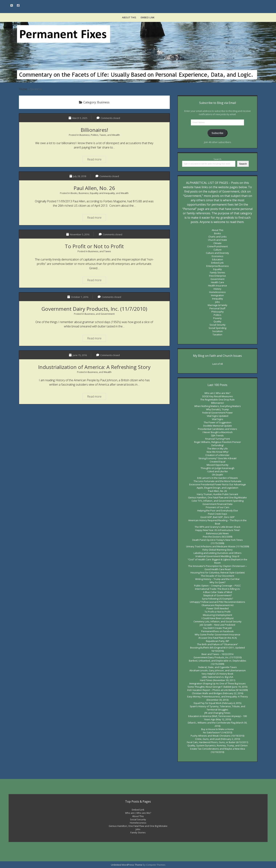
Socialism (217, 331)
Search (217, 159)
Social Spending (217, 328)
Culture (218, 250)
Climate (217, 243)
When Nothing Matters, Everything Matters (218, 406)
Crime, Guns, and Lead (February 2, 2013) (218, 739)
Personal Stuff (217, 308)
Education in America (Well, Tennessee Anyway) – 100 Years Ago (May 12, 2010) (218, 718)
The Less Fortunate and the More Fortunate (217, 481)
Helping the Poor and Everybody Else (218, 511)
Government (108, 314)
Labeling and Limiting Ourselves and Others (218, 553)
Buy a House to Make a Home (217, 729)
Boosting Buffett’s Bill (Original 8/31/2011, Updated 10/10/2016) (217, 649)
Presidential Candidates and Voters (218, 429)
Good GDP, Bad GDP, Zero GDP (217, 517)
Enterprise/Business (218, 266)
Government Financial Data (217, 504)
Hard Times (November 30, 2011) (218, 680)
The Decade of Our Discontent (217, 576)
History (217, 289)
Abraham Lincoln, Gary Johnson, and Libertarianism (218, 670)
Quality (217, 321)
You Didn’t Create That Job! (217, 628)
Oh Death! (217, 475)
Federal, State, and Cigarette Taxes (218, 667)
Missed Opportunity (218, 465)
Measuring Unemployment (217, 615)
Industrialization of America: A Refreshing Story (94, 367)
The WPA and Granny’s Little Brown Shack (218, 527)
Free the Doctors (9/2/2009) (218, 537)
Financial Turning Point (218, 439)
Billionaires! (94, 130)
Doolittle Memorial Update (218, 426)
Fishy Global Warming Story (218, 550)
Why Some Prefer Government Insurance (217, 635)
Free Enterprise (217, 276)
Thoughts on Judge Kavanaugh (218, 468)
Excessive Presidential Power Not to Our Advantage (218, 484)
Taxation (217, 334)
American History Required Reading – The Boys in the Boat (217, 522)
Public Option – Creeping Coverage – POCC (217, 586)
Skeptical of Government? (217, 595)
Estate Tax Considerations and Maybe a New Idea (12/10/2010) (218, 750)
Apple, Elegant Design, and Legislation (217, 488)
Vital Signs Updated (218, 416)
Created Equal (218, 462)
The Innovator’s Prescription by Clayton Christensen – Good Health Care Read (218, 568)
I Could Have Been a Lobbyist (218, 618)
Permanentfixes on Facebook (217, 631)
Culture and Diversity (217, 253)
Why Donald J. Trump (217, 409)
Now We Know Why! (218, 452)
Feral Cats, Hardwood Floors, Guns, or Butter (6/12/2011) (217, 742)
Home (23, 89)
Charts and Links (217, 237)
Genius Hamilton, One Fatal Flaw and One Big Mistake (217, 497)
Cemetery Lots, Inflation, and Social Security (218, 621)
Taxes (103, 135)
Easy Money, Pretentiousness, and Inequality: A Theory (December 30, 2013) (218, 698)
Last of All (218, 364)
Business (85, 135)
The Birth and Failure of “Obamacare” (218, 644)
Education (218, 259)
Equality (218, 269)
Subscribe (217, 133)
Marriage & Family (218, 305)
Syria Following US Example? (217, 599)
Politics (95, 135)
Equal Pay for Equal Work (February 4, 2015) (218, 703)
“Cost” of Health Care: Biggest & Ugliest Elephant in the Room (218, 561)
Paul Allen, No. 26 (94, 188)
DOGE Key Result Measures (218, 396)
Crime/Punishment (217, 246)
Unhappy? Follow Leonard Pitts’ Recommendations (217, 602)
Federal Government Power (218, 413)
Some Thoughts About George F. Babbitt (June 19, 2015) (217, 687)
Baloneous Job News (217, 533)
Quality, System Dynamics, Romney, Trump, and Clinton (218, 745)
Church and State (217, 240)
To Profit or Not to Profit (94, 246)
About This (129, 17)
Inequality (218, 299)
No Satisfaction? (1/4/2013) (218, 732)
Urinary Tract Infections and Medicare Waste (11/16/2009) (218, 546)
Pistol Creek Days (218, 514)
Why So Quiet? (218, 582)
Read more (97, 159)
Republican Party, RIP (218, 641)
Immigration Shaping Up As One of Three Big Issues (218, 683)
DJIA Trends (217, 435)
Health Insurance (218, 286)
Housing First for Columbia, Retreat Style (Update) (218, 573)
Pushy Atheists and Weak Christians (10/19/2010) (217, 736)
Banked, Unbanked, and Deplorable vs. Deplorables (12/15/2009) (218, 662)
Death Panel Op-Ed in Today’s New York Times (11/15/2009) (218, 542)
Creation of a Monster (217, 455)
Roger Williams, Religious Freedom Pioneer (218, 442)
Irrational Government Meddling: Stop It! (217, 556)
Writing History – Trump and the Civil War (217, 579)
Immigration (217, 295)
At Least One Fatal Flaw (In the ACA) (218, 638)
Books (74, 193)
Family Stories (218, 272)
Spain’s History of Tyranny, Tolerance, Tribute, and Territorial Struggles (217, 708)
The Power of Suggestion (218, 422)
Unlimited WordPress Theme (127, 865)
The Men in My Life (217, 449)
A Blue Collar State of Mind (218, 592)
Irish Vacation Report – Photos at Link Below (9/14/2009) (217, 690)
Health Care (218, 282)
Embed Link (148, 17)
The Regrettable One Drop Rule (217, 400)
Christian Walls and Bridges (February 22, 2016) (218, 693)
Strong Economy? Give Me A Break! (218, 458)
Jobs (218, 302)
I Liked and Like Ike (217, 471)
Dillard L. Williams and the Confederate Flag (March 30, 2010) (217, 724)
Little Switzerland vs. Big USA (218, 677)
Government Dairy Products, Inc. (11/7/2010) (94, 309)
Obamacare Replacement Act (218, 605)
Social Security (218, 325)
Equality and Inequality (102, 193)
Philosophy (218, 312)
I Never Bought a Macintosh (218, 432)
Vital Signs (218, 419)
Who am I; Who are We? (217, 393)
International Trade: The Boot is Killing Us (217, 589)
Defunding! (217, 445)
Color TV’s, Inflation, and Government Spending (218, 501)
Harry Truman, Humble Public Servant (217, 494)
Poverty (217, 318)
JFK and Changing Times (217, 713)
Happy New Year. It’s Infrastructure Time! (217, 530)
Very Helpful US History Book (217, 674)
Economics (218, 256)
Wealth (116, 135)
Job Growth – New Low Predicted (217, 625)
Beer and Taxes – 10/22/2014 (217, 654)
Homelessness (217, 292)
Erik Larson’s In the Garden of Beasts (218, 478)
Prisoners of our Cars (218, 507)
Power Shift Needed (218, 608)
